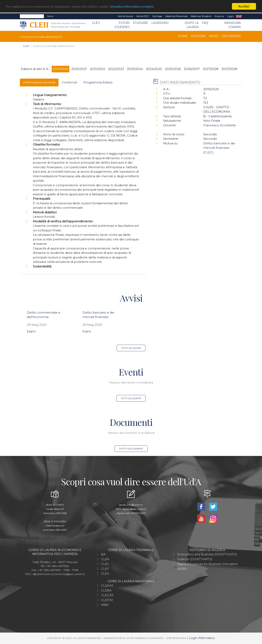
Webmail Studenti (201, 16)
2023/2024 (135, 69)
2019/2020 (61, 69)
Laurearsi (160, 23)
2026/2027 (192, 69)
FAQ (205, 23)
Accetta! (244, 6)
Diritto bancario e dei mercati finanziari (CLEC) (219, 148)
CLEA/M (107, 586)
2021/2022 (97, 69)
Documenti (231, 36)
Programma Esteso (98, 82)
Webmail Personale (176, 16)
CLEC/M (107, 595)
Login (230, 16)
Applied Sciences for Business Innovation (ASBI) (207, 566)
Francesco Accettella (219, 125)
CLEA (105, 559)
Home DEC (143, 16)
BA (103, 554)
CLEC (105, 564)
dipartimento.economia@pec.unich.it (59, 574)
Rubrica (219, 16)
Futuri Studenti (122, 25)
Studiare (141, 23)
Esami (31, 331)
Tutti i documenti (131, 449)
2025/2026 (173, 69)
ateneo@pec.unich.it (134, 509)
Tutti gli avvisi (131, 348)
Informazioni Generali (39, 82)
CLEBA (106, 590)
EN (239, 16)
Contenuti (69, 82)
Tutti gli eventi (131, 398)
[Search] (32, 16)
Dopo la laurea (192, 25)
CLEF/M (107, 600)
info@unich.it (135, 505)
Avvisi (214, 36)
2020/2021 (79, 69)
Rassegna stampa (233, 25)
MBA (105, 605)
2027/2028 (211, 69)
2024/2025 (154, 69)
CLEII (96, 23)
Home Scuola (125, 16)
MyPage (157, 16)
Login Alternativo (202, 638)
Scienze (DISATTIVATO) (195, 559)
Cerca (50, 16)
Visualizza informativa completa (132, 7)
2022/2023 (116, 69)
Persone (198, 36)
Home (183, 36)
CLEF (105, 569)
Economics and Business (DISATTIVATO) (207, 554)
